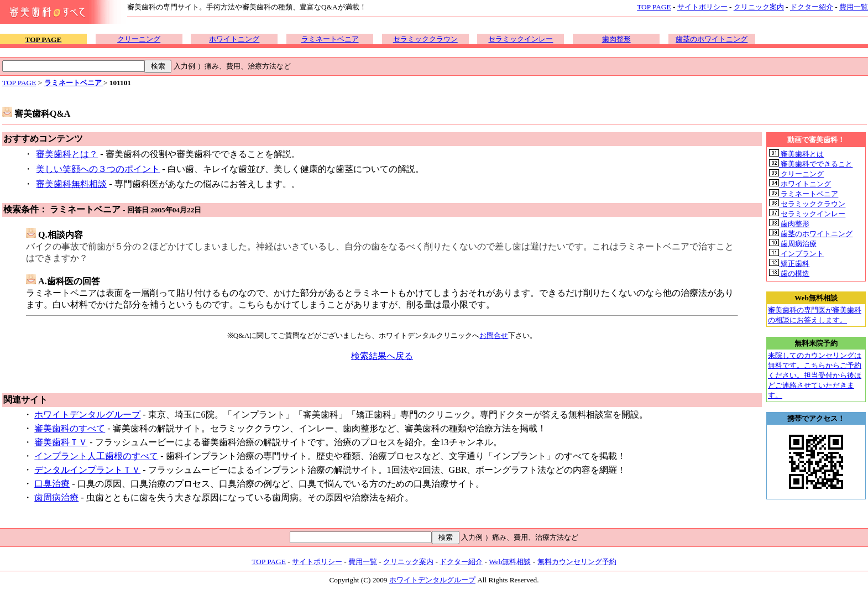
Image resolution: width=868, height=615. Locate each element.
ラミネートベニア (330, 39)
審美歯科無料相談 (71, 184)
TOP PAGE (654, 7)
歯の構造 (789, 273)
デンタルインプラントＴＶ (87, 470)
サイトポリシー (702, 7)
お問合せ (494, 335)
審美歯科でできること (811, 164)
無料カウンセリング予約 (577, 562)
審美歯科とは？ (67, 154)
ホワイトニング (234, 39)
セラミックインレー (521, 39)
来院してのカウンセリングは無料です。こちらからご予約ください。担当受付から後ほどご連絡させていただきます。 (815, 375)
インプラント (796, 254)
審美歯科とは (796, 154)
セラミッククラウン (425, 39)
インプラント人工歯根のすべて (96, 456)
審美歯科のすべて (70, 428)
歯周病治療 (56, 497)
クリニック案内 (759, 7)
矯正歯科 (789, 264)
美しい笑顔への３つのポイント (98, 169)
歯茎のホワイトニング (712, 39)
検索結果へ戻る (382, 356)
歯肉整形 (616, 39)
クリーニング (139, 39)
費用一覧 (854, 7)
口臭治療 (52, 484)
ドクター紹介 (812, 7)
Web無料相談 (510, 562)
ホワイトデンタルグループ (87, 415)
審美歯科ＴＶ (61, 442)
